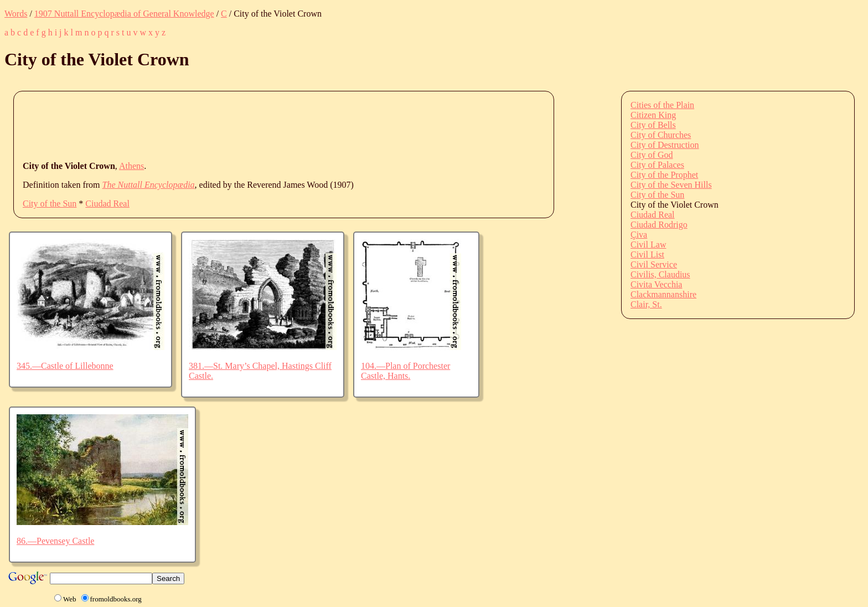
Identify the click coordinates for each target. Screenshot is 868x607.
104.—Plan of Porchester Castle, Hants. (405, 371)
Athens (131, 166)
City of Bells (653, 125)
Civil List (647, 254)
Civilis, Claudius (660, 274)
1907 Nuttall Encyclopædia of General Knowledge (124, 14)
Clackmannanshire (663, 294)
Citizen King (653, 115)
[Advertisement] (224, 125)
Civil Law (648, 245)
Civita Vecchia (656, 284)
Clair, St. (646, 304)
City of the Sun (50, 204)
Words (16, 14)
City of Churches (661, 135)
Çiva (639, 235)
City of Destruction (665, 145)
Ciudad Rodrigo (659, 225)
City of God (652, 155)
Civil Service (654, 264)
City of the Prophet (664, 175)
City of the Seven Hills (671, 185)
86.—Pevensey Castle (55, 541)
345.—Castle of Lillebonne (65, 366)
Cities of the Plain (662, 105)
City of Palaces (657, 165)
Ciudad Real (107, 204)
